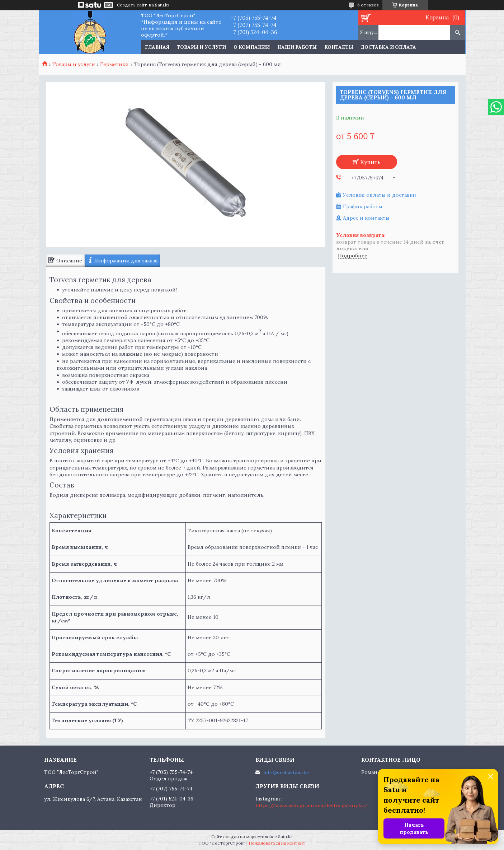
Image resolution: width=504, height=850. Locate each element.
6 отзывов (368, 5)
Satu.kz (285, 837)
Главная (157, 47)
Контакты (339, 47)
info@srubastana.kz (286, 772)
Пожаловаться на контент (277, 843)
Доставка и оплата (388, 47)
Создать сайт (132, 5)
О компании (252, 47)
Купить (370, 162)
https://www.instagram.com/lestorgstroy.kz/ (312, 805)
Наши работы (297, 47)
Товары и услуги (201, 47)
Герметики (114, 64)
